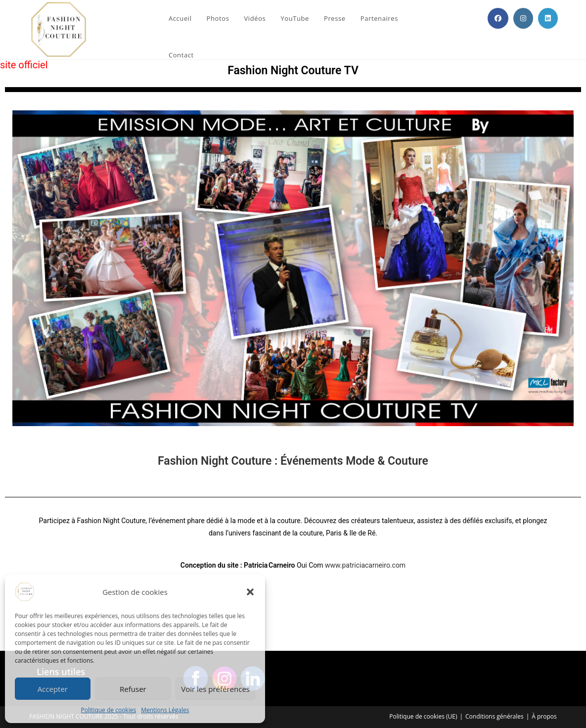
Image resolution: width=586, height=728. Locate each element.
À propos (544, 716)
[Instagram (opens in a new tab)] (523, 18)
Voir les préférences (215, 689)
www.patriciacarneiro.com (365, 565)
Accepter (53, 689)
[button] (250, 592)
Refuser (133, 689)
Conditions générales (495, 716)
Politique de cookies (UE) (423, 716)
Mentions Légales (165, 710)
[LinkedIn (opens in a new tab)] (548, 18)
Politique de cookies (109, 710)
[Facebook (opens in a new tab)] (498, 18)
